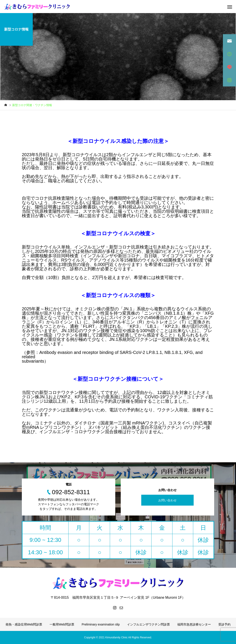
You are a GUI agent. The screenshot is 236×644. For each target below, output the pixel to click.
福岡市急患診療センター (194, 624)
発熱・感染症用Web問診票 (24, 624)
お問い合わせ (167, 500)
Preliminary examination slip (101, 624)
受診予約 (224, 624)
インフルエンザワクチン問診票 (148, 624)
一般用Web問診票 (62, 624)
